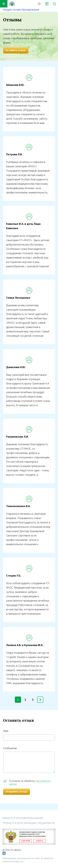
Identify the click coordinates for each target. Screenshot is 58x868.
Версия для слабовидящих (39, 4)
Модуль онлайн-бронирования (21, 10)
